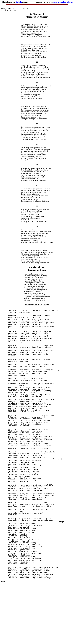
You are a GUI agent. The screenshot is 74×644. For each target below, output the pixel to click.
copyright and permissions (63, 2)
